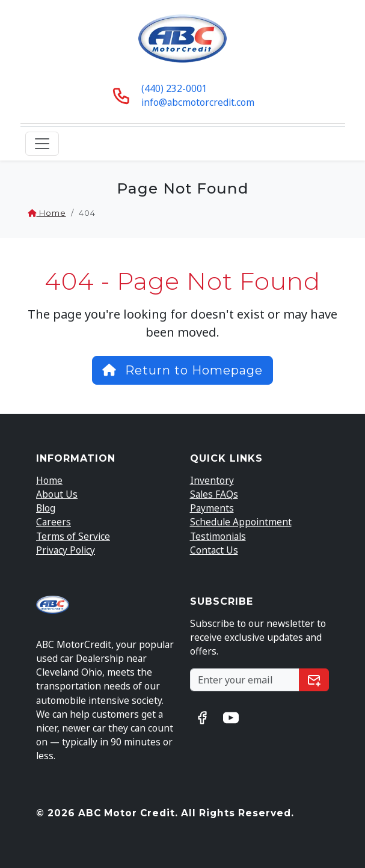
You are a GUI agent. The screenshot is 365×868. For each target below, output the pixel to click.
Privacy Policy (66, 550)
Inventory (212, 480)
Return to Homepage (182, 370)
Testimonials (218, 536)
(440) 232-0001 (174, 88)
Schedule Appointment (241, 522)
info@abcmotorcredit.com (198, 102)
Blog (46, 508)
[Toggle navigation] (42, 144)
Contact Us (214, 550)
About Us (57, 494)
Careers (54, 522)
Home (47, 213)
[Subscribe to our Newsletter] (245, 680)
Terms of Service (73, 536)
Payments (212, 508)
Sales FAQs (214, 494)
